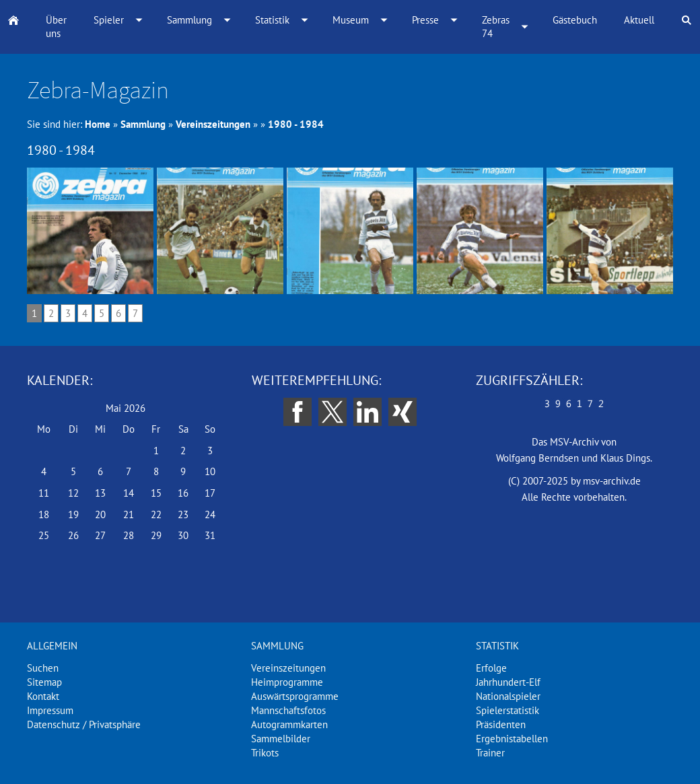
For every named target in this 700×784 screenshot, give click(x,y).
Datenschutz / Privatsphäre (84, 724)
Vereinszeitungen (213, 124)
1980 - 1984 (296, 124)
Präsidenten (501, 724)
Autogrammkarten (289, 724)
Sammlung (143, 124)
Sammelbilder (281, 739)
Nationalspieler (508, 696)
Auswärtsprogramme (295, 696)
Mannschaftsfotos (288, 710)
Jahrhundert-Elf (508, 682)
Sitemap (44, 682)
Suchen (43, 668)
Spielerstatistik (508, 710)
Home (98, 124)
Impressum (50, 710)
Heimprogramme (287, 682)
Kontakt (43, 696)
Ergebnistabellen (512, 739)
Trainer (490, 753)
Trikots (265, 753)
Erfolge (491, 668)
